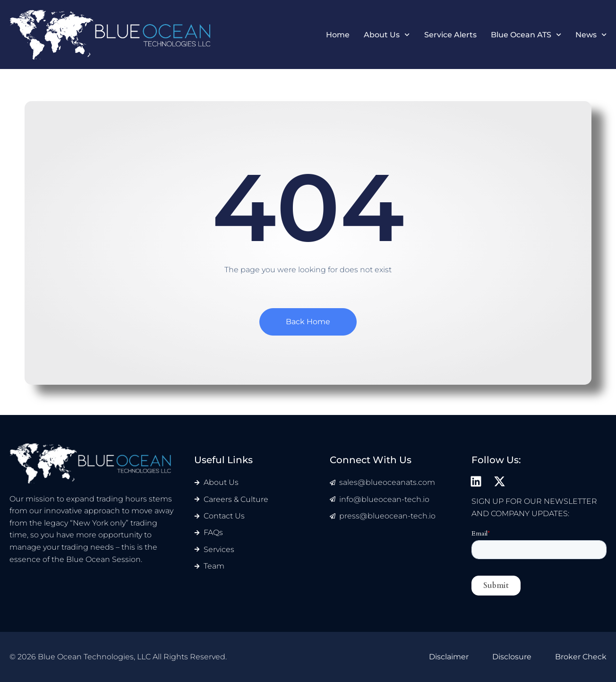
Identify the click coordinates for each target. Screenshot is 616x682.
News (591, 35)
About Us (387, 35)
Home (338, 35)
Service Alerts (450, 35)
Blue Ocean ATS (526, 35)
